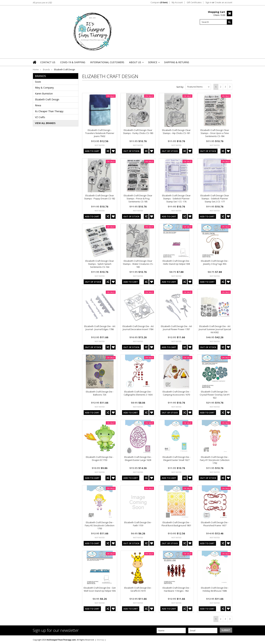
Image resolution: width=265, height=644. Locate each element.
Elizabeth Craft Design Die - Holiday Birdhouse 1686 (215, 589)
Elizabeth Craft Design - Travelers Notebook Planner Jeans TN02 (100, 133)
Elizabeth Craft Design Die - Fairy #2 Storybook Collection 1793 (100, 525)
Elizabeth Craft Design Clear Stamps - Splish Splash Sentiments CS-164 (100, 264)
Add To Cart (92, 151)
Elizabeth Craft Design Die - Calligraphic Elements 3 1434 (138, 393)
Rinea (38, 105)
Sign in (209, 3)
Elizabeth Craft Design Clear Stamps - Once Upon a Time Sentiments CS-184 (215, 133)
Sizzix (38, 82)
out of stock (131, 151)
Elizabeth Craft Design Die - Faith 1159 (138, 524)
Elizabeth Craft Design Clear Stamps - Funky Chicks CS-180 (138, 132)
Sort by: (180, 87)
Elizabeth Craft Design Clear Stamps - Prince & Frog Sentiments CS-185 (138, 199)
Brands (46, 70)
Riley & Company (44, 88)
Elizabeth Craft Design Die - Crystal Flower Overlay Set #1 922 (215, 395)
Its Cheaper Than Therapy (49, 111)
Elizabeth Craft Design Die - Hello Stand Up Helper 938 (176, 262)
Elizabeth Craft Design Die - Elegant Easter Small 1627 (176, 459)
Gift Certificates (194, 3)
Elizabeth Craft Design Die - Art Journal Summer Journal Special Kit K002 (215, 329)
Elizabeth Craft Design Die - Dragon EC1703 (100, 459)
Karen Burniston (44, 94)
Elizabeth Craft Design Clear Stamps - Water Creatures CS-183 (138, 264)
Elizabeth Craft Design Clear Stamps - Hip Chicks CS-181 (176, 132)
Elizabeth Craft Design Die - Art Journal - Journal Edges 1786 (100, 328)
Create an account (224, 3)
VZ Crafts (40, 117)
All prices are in (42, 3)
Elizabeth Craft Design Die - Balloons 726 (100, 393)
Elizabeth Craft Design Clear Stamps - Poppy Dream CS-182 (100, 197)
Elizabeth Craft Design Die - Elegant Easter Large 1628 (138, 459)
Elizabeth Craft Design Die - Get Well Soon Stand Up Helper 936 (100, 589)
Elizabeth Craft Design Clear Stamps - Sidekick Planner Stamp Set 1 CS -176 (176, 199)
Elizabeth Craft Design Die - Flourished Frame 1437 (215, 524)
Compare (159, 3)
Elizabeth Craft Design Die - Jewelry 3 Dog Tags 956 (215, 262)
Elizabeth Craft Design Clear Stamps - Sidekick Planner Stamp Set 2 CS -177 (215, 199)
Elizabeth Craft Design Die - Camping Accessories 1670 (176, 393)
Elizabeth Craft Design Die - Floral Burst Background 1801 (176, 524)
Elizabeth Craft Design (47, 99)
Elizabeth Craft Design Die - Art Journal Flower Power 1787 (176, 328)
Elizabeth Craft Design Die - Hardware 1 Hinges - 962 (176, 589)
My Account (177, 3)
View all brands (45, 123)
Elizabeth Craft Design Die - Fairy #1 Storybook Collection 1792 (215, 460)
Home (36, 70)
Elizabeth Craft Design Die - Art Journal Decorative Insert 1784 (138, 328)
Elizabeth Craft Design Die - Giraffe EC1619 (138, 589)
